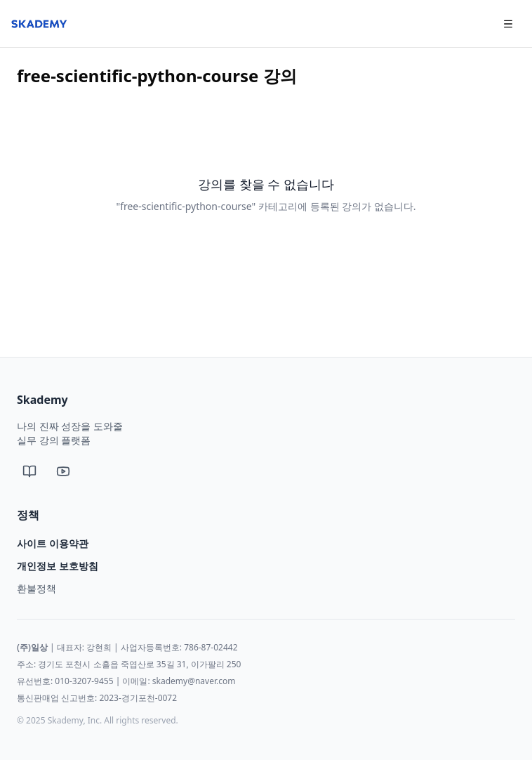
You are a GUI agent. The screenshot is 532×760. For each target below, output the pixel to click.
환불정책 (36, 588)
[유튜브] (63, 471)
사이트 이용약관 (53, 543)
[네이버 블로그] (29, 471)
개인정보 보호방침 (58, 566)
